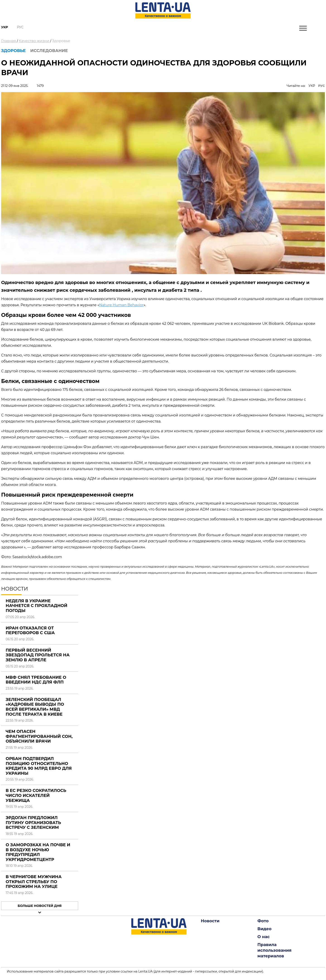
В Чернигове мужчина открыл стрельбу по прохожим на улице (34, 882)
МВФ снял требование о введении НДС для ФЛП (36, 680)
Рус (20, 27)
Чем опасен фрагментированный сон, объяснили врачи (39, 736)
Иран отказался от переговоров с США (30, 631)
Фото (263, 921)
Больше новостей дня (40, 906)
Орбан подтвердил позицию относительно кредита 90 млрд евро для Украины (39, 766)
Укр (5, 27)
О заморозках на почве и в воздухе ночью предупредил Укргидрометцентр (38, 852)
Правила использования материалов (274, 950)
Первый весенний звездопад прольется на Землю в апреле (38, 655)
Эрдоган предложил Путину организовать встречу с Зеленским (33, 823)
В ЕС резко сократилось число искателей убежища (36, 795)
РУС (321, 86)
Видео (264, 929)
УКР (312, 86)
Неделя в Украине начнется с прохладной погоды (37, 606)
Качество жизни (34, 41)
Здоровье (61, 41)
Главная (9, 41)
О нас (264, 937)
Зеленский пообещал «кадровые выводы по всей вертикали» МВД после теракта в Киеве (35, 707)
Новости (210, 921)
